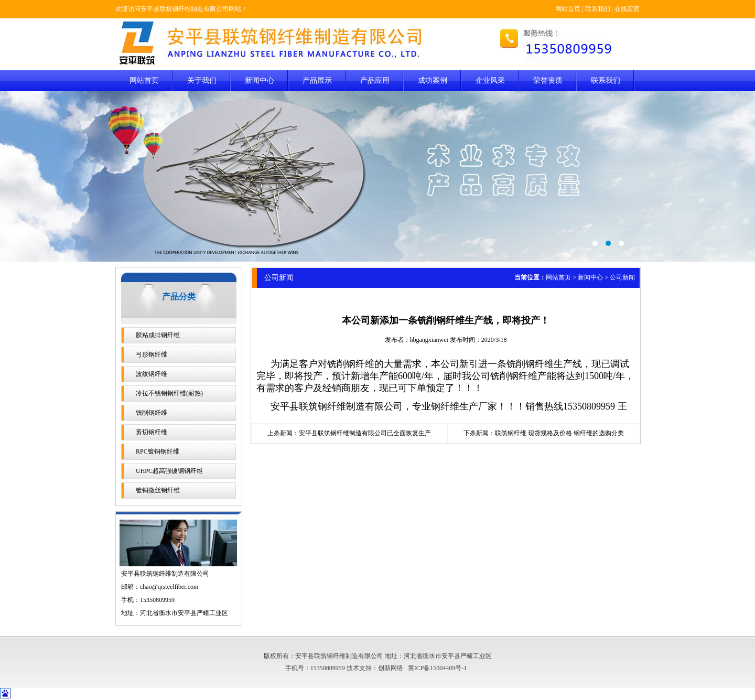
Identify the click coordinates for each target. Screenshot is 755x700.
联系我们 (598, 9)
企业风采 (490, 80)
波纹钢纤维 (152, 374)
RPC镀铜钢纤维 (158, 451)
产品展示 (317, 80)
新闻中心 (260, 80)
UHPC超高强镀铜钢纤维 (169, 471)
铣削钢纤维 (152, 413)
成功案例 (433, 80)
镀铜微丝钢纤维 (158, 490)
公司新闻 (622, 277)
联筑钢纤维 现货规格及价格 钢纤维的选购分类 (559, 433)
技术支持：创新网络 (375, 668)
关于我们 (202, 80)
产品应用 (375, 80)
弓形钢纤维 (152, 354)
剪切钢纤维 (152, 432)
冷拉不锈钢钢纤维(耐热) (169, 393)
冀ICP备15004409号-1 (438, 668)
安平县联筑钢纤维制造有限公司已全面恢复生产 (365, 433)
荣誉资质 (548, 80)
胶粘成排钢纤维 (158, 335)
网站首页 (568, 9)
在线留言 (627, 9)
